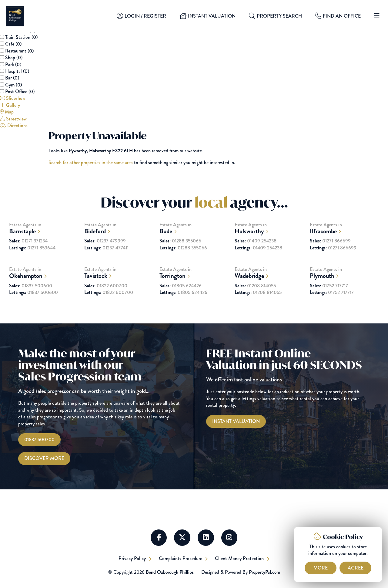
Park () (13, 64)
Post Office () (20, 91)
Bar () (12, 78)
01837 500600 (31, 295)
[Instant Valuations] (236, 421)
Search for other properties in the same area (91, 162)
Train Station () (21, 37)
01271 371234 (28, 250)
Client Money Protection (241, 558)
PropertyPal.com (264, 572)
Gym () (13, 85)
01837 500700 (39, 439)
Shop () (14, 57)
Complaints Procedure (181, 558)
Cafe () (13, 44)
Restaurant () (19, 51)
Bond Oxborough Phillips (170, 572)
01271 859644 (32, 257)
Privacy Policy (132, 558)
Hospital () (17, 71)
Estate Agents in (44, 238)
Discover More (44, 459)
